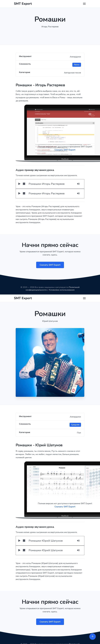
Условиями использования (62, 290)
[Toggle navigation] (84, 4)
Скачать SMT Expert (50, 265)
